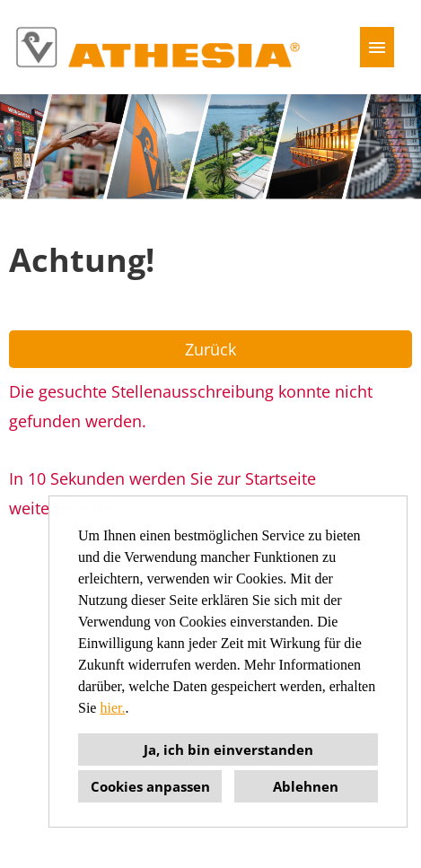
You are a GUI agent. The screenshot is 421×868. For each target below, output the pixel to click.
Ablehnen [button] (306, 786)
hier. (112, 708)
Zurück (210, 349)
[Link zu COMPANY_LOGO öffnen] (158, 47)
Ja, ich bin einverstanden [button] (228, 750)
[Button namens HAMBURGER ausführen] (377, 47)
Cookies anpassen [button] (150, 786)
